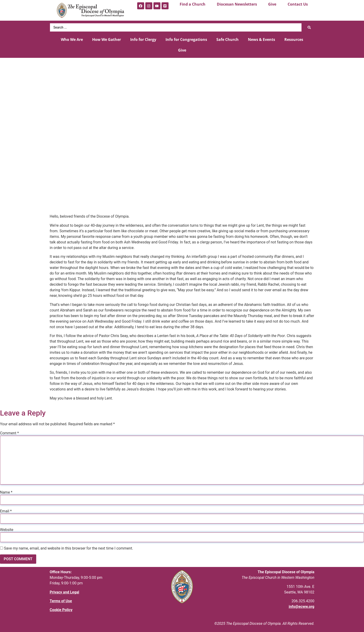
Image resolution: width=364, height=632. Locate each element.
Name (6, 492)
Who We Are (72, 39)
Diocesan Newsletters (237, 4)
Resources (294, 39)
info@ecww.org (302, 607)
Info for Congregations (186, 39)
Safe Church (227, 39)
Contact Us (298, 4)
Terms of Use (61, 601)
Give (272, 4)
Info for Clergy (143, 39)
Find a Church (193, 4)
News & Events (262, 39)
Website (7, 530)
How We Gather (107, 39)
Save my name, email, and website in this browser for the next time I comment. (69, 548)
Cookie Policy (61, 610)
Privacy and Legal (64, 592)
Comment (9, 433)
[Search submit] (309, 27)
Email (6, 511)
